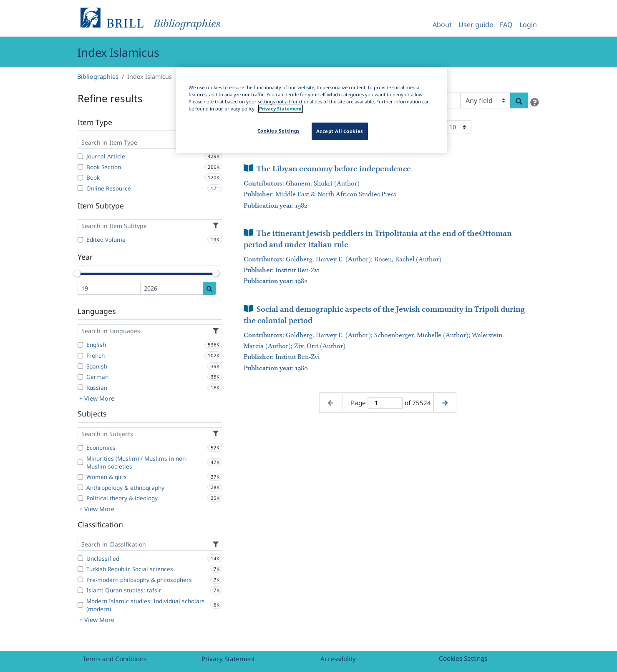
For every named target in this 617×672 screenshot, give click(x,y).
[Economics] (80, 448)
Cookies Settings (463, 658)
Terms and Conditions (115, 659)
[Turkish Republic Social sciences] (80, 569)
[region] (312, 110)
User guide (476, 25)
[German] (80, 377)
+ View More (97, 398)
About (442, 25)
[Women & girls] (80, 477)
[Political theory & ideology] (80, 498)
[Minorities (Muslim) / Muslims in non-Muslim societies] (80, 462)
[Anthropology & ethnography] (80, 487)
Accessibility (338, 659)
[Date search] (209, 288)
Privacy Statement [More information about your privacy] (281, 109)
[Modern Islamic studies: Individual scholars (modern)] (80, 605)
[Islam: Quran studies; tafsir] (80, 590)
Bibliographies (98, 76)
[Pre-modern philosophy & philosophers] (80, 579)
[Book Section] (80, 167)
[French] (80, 356)
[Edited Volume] (80, 240)
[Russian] (80, 387)
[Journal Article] (80, 156)
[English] (80, 345)
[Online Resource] (80, 188)
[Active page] (385, 403)
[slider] (78, 273)
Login (528, 25)
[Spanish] (80, 366)
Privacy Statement (228, 659)
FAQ (506, 25)
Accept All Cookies (340, 131)
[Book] (80, 178)
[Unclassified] (80, 558)
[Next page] (445, 402)
